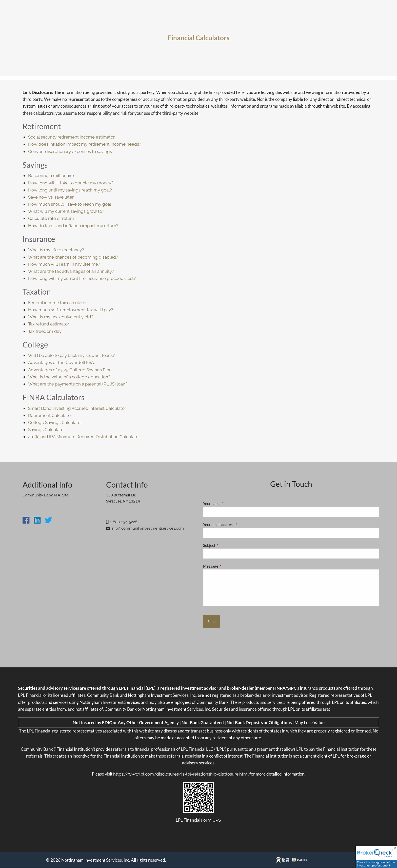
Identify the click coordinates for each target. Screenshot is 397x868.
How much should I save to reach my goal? (71, 204)
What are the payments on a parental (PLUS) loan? (78, 384)
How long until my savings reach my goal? (70, 190)
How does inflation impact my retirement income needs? (85, 144)
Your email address (236, 525)
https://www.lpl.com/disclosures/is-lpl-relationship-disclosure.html (181, 774)
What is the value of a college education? (69, 377)
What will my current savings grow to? (66, 211)
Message (228, 566)
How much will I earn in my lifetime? (64, 264)
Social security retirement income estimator (71, 137)
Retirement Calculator (50, 415)
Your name (229, 504)
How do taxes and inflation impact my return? (73, 226)
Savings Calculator (47, 430)
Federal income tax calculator (57, 303)
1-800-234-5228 (124, 522)
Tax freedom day (45, 331)
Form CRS (211, 820)
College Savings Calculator (55, 422)
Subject (227, 545)
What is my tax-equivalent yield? (61, 317)
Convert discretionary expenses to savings (70, 151)
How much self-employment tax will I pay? (71, 310)
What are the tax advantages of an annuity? (71, 271)
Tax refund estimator (49, 324)
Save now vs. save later (51, 197)
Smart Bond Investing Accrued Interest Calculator (77, 408)
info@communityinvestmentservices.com (148, 528)
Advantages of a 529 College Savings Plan (70, 370)
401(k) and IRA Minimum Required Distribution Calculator (84, 437)
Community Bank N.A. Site (46, 495)
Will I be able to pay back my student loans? (71, 355)
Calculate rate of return (51, 218)
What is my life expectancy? (56, 250)
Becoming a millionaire (51, 176)
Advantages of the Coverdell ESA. (61, 362)
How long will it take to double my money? (71, 183)
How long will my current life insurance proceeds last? (82, 278)
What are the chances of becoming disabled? (73, 257)
